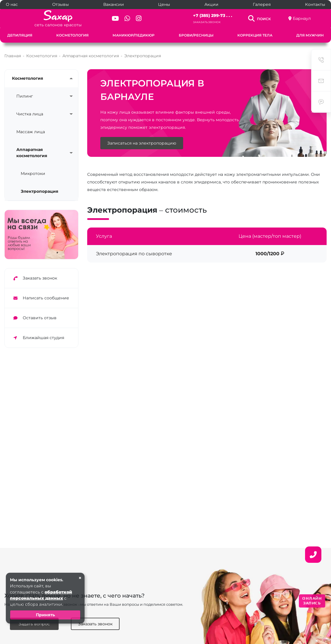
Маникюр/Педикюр (134, 35)
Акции (211, 4)
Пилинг (25, 96)
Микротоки (33, 173)
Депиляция (20, 35)
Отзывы (61, 4)
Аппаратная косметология (32, 153)
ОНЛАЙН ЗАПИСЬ (312, 601)
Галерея (262, 4)
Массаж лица (31, 132)
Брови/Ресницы (196, 35)
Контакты (315, 4)
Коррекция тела (255, 35)
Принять (45, 615)
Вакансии (114, 4)
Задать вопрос (34, 624)
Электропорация (40, 191)
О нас (12, 4)
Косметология (72, 35)
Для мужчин (310, 35)
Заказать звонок (207, 22)
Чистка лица (30, 114)
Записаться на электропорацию (142, 143)
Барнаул (302, 18)
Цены (164, 4)
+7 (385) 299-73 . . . (213, 15)
